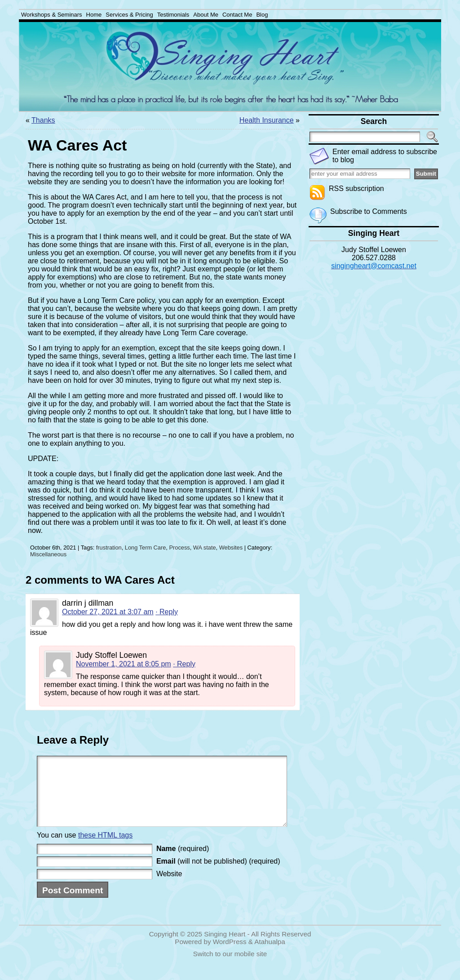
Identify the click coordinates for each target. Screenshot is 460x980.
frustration (109, 548)
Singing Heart (225, 947)
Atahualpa (270, 955)
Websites (231, 548)
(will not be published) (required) (218, 875)
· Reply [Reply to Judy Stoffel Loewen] (184, 664)
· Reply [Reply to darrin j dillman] (167, 612)
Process (179, 548)
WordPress (230, 955)
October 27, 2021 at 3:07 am (108, 612)
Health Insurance (267, 120)
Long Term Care (146, 548)
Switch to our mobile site (230, 967)
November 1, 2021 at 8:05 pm (124, 664)
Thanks (43, 120)
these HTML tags (105, 849)
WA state (205, 548)
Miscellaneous (48, 554)
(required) (183, 862)
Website (169, 887)
